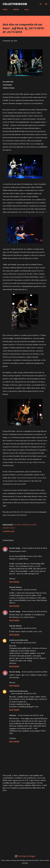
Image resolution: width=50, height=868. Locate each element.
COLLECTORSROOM (15, 4)
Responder (14, 582)
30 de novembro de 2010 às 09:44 (24, 628)
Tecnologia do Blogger (25, 856)
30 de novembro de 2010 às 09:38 (24, 590)
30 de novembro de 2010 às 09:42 (34, 611)
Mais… (27, 9)
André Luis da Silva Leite (19, 640)
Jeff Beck (18, 525)
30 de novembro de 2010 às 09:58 (34, 672)
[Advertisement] (25, 820)
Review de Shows (29, 525)
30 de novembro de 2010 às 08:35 (34, 548)
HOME (5, 9)
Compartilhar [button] (9, 531)
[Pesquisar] (41, 4)
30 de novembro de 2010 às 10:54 (24, 694)
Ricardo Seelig (9, 528)
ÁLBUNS (16, 9)
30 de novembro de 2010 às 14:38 (31, 715)
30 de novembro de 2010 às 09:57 (24, 643)
